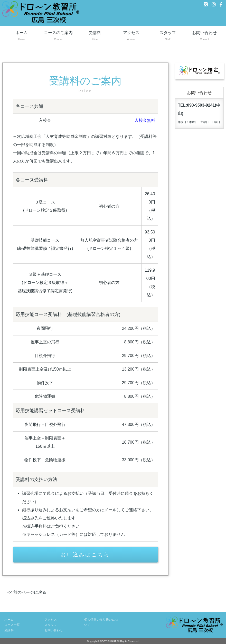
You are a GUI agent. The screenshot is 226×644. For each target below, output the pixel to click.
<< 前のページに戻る (27, 592)
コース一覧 (12, 625)
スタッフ (168, 36)
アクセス (131, 36)
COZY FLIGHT (108, 641)
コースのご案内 (58, 36)
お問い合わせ (204, 36)
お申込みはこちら (85, 555)
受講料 (95, 36)
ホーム (22, 36)
